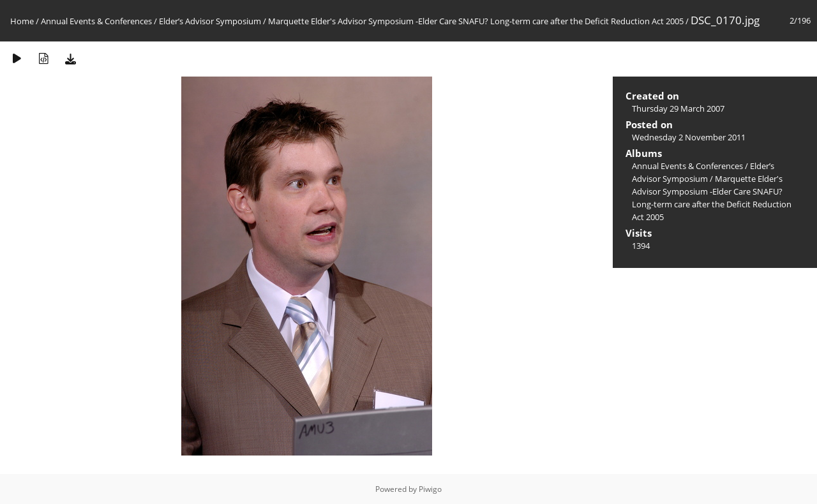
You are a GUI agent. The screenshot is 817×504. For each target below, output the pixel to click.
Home (22, 21)
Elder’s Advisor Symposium (210, 21)
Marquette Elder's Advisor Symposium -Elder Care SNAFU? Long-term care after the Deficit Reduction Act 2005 (476, 21)
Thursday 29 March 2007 (678, 108)
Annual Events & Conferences (96, 21)
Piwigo (430, 489)
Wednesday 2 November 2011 (689, 137)
